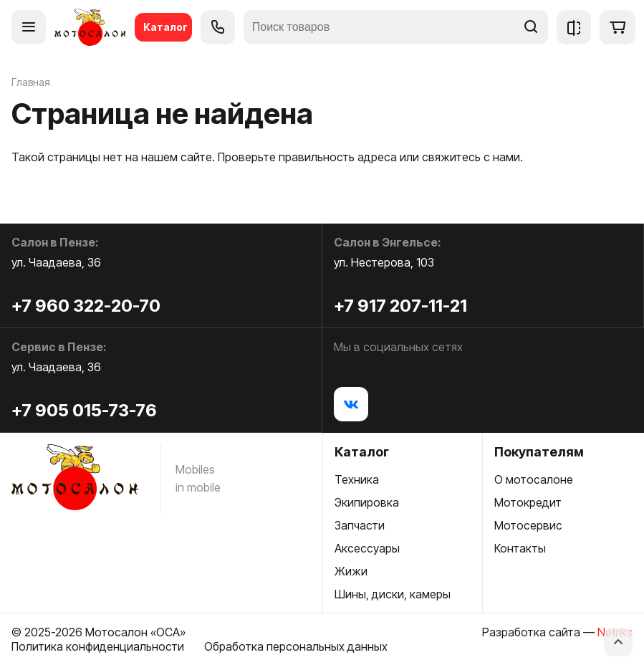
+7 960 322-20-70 (86, 306)
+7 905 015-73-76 (84, 410)
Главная (31, 82)
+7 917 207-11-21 (400, 306)
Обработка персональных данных (296, 646)
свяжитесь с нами (471, 157)
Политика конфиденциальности (98, 646)
